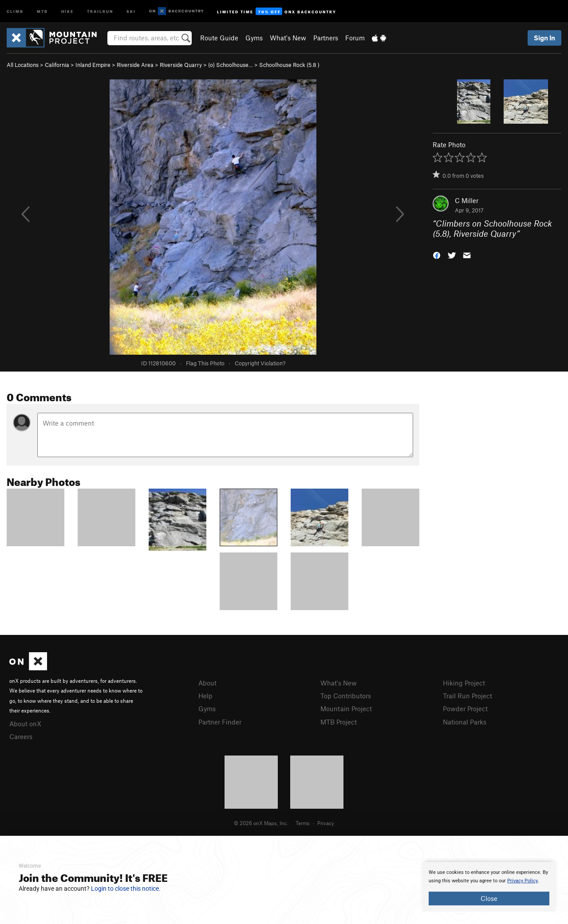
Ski (131, 11)
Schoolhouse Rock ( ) (289, 65)
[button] (437, 254)
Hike (67, 11)
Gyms (254, 38)
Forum (355, 38)
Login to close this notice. (126, 889)
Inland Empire (93, 65)
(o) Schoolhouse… (231, 65)
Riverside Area (135, 65)
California (57, 65)
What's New (288, 38)
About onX (25, 724)
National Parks (465, 722)
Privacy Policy (523, 881)
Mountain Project (346, 709)
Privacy (326, 823)
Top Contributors (346, 696)
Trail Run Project (467, 696)
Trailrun (100, 11)
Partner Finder (220, 722)
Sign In (544, 38)
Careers (21, 736)
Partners (326, 38)
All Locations (23, 65)
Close (489, 898)
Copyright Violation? (260, 363)
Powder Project (465, 709)
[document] (489, 887)
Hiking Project (464, 683)
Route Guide (219, 38)
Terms (303, 823)
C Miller (467, 200)
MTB (42, 11)
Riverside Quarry (181, 65)
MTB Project (339, 722)
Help (205, 696)
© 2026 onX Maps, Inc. (261, 823)
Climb (15, 11)
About (207, 683)
